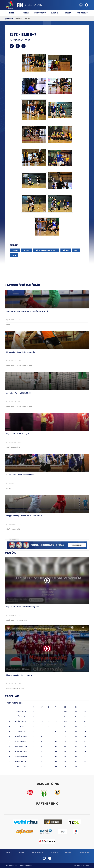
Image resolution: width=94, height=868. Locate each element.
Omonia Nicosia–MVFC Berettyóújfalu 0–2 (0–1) (27, 311)
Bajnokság (40, 13)
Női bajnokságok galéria (46, 250)
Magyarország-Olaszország (19, 675)
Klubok (54, 13)
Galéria (27, 250)
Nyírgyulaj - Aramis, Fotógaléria (21, 352)
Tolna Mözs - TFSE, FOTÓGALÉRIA (21, 475)
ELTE (14, 255)
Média (68, 13)
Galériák (19, 19)
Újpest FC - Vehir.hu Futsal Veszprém (23, 607)
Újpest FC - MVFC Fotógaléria (19, 434)
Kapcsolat (82, 13)
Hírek (12, 13)
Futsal (26, 13)
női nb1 (66, 250)
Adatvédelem (11, 865)
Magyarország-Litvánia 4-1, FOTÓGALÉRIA (25, 516)
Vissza (10, 19)
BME (76, 250)
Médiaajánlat (26, 865)
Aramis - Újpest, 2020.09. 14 (19, 393)
